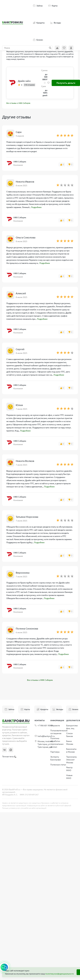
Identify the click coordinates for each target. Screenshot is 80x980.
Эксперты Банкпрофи (56, 758)
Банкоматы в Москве (71, 750)
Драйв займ (24, 81)
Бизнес (38, 40)
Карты (53, 6)
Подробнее (36, 207)
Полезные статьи (58, 765)
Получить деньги (66, 83)
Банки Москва (70, 743)
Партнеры (55, 752)
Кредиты (39, 23)
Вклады (56, 23)
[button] (4, 967)
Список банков (70, 735)
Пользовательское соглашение (59, 732)
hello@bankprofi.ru (45, 736)
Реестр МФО (69, 769)
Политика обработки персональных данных (57, 743)
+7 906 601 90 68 (44, 726)
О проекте (55, 726)
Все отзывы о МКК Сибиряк (18, 103)
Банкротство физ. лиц (72, 727)
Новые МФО (69, 777)
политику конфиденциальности (60, 974)
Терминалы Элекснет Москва (71, 760)
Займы (38, 6)
